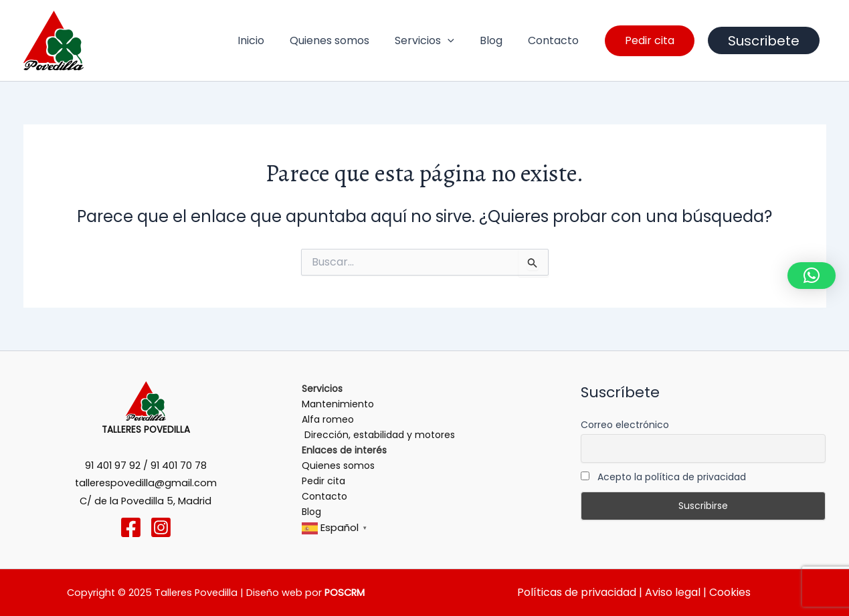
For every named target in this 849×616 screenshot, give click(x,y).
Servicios (435, 41)
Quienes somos (344, 40)
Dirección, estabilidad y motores (378, 435)
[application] (458, 41)
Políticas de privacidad (577, 592)
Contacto (555, 40)
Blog (497, 40)
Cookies (730, 592)
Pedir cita (323, 481)
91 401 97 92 (113, 466)
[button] (812, 276)
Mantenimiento (338, 404)
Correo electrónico (625, 425)
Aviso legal (671, 592)
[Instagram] (161, 527)
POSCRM (345, 593)
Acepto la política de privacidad (663, 477)
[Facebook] (131, 527)
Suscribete (764, 41)
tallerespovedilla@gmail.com (146, 483)
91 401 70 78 (179, 466)
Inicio (269, 40)
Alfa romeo (328, 419)
